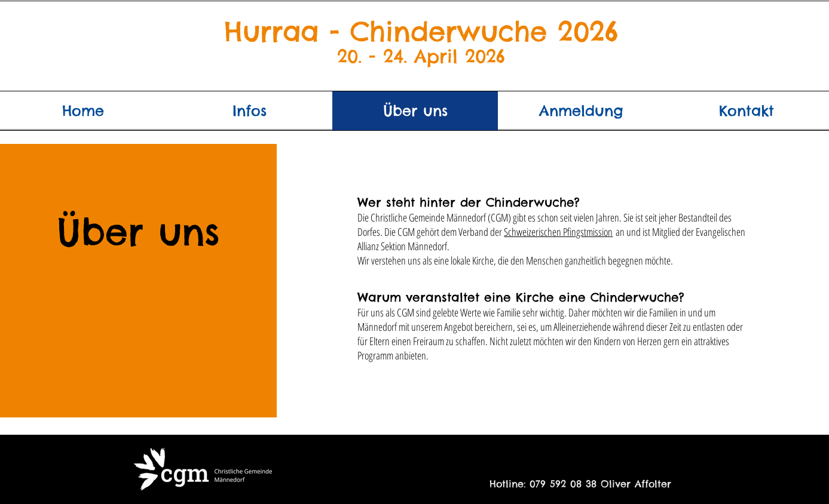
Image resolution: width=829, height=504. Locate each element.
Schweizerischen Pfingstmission (558, 232)
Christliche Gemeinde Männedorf (428, 217)
